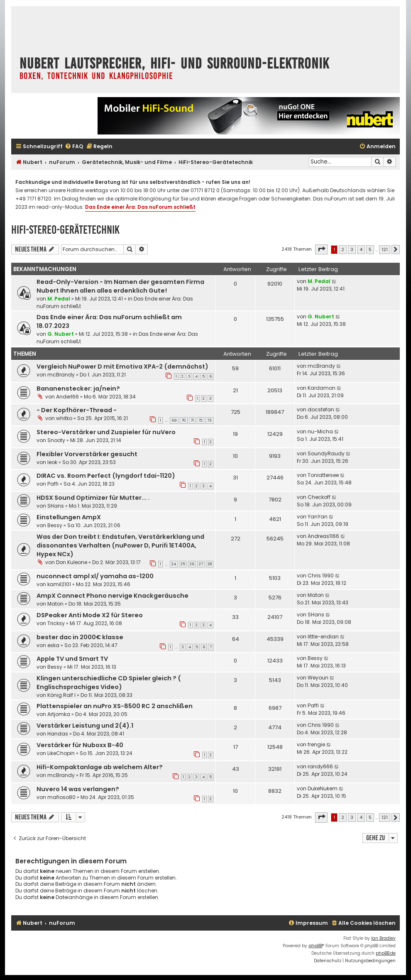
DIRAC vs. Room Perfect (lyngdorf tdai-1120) (106, 476)
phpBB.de (386, 953)
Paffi (53, 484)
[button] (321, 249)
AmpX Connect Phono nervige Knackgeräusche (113, 596)
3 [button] (352, 249)
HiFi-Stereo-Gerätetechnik (65, 230)
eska (53, 645)
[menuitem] (74, 147)
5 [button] (370, 249)
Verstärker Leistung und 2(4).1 (85, 726)
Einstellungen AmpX (69, 517)
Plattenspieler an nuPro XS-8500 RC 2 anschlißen (115, 706)
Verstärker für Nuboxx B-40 (80, 745)
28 (210, 564)
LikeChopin (61, 753)
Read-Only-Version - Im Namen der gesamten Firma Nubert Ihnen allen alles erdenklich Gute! (120, 286)
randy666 (320, 766)
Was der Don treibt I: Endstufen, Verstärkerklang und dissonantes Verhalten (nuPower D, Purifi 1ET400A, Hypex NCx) (120, 545)
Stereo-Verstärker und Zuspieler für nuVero (106, 432)
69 (174, 420)
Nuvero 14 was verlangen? (78, 789)
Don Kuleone (72, 562)
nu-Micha (320, 431)
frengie (316, 744)
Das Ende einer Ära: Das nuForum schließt (140, 207)
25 (183, 564)
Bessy (55, 525)
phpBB (315, 946)
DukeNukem (323, 788)
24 (174, 564)
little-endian (323, 637)
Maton (55, 604)
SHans (56, 506)
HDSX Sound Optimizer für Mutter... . (93, 498)
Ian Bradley (383, 938)
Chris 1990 (321, 576)
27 (201, 564)
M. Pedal (59, 299)
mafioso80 (61, 797)
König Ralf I (61, 695)
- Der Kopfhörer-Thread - (77, 410)
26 (192, 564)
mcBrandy (61, 375)
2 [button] (343, 249)
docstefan (321, 409)
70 (184, 420)
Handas (58, 734)
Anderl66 (67, 397)
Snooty (56, 440)
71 (192, 420)
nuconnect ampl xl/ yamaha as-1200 (95, 576)
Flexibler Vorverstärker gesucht (87, 454)
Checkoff (319, 497)
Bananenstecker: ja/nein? (78, 389)
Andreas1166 (323, 536)
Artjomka (59, 714)
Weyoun (318, 678)
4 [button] (361, 249)
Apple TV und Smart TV (72, 659)
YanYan (318, 517)
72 (201, 420)
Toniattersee (323, 475)
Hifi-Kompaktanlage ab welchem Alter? (100, 767)
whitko (64, 418)
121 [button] (385, 249)
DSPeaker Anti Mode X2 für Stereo (90, 615)
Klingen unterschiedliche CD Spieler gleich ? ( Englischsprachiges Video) (109, 683)
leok (52, 462)
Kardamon (322, 388)
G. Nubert (61, 334)
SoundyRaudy (326, 453)
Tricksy (56, 623)
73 (209, 420)
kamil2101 (59, 584)
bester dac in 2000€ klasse (80, 637)
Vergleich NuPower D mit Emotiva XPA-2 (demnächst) (122, 367)
